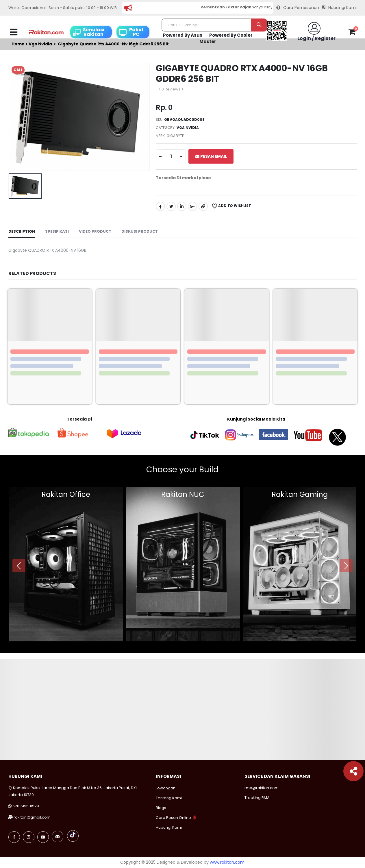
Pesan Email (211, 156)
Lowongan (166, 788)
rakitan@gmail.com (32, 817)
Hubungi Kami (339, 8)
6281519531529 (26, 806)
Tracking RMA (257, 798)
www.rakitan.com (227, 862)
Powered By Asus (183, 35)
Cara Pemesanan (298, 8)
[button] (352, 33)
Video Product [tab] (95, 231)
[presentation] (19, 566)
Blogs (161, 808)
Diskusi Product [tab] (140, 231)
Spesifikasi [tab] (57, 231)
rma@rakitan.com (262, 788)
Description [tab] (22, 231)
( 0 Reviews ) (171, 89)
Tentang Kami (169, 798)
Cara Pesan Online (173, 818)
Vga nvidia (188, 128)
